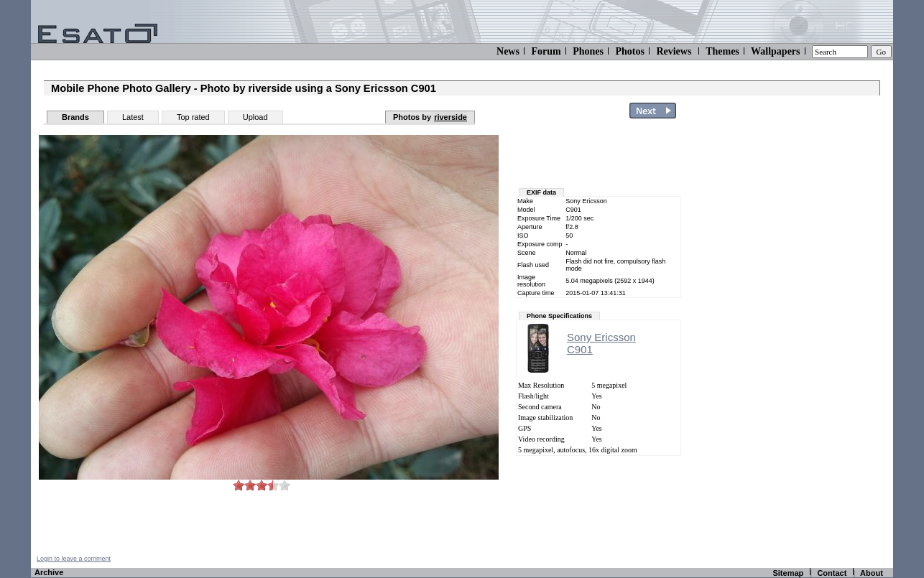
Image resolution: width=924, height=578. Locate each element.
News (508, 51)
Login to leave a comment (74, 559)
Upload (255, 117)
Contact (832, 573)
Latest (133, 117)
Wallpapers (775, 51)
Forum (546, 51)
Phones (588, 51)
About (872, 573)
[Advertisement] (808, 340)
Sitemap (788, 573)
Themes (722, 51)
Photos (629, 51)
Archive (49, 572)
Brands (75, 117)
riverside (451, 117)
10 (285, 485)
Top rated (193, 117)
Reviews (674, 51)
